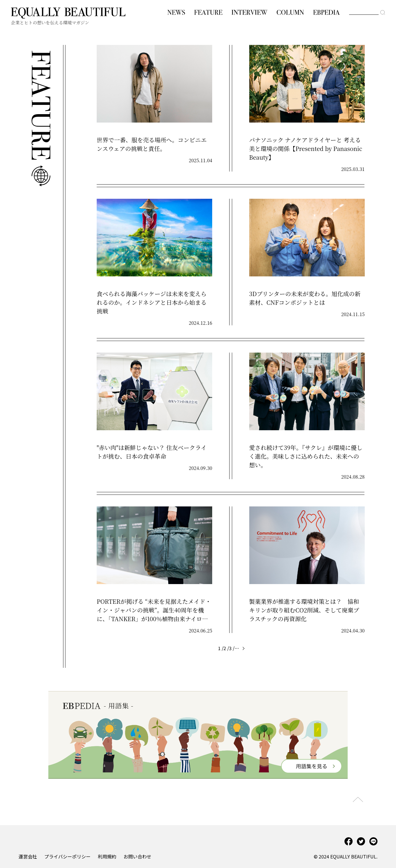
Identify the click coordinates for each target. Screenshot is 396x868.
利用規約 (107, 856)
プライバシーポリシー (67, 856)
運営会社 (28, 856)
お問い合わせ (137, 856)
